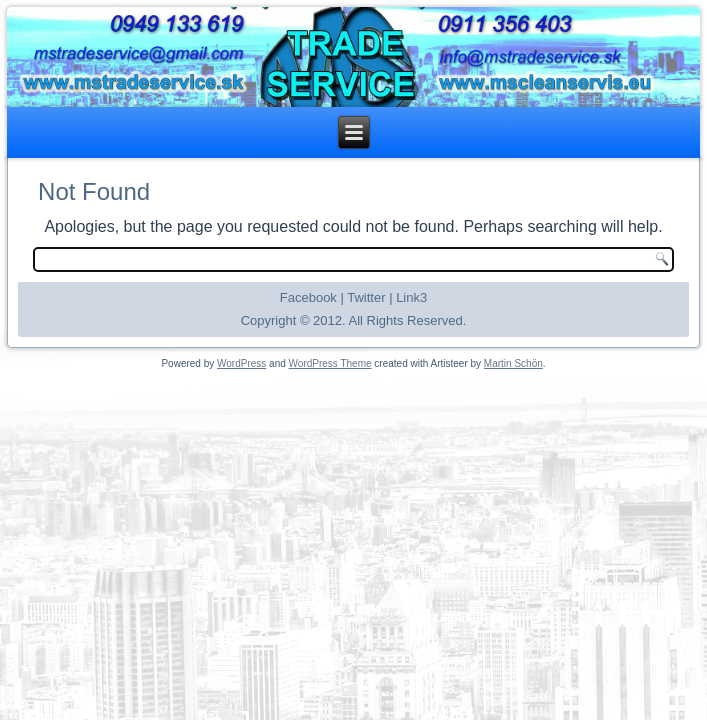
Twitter (366, 297)
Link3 (411, 297)
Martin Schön (513, 363)
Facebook (308, 297)
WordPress (241, 363)
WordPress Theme (330, 363)
